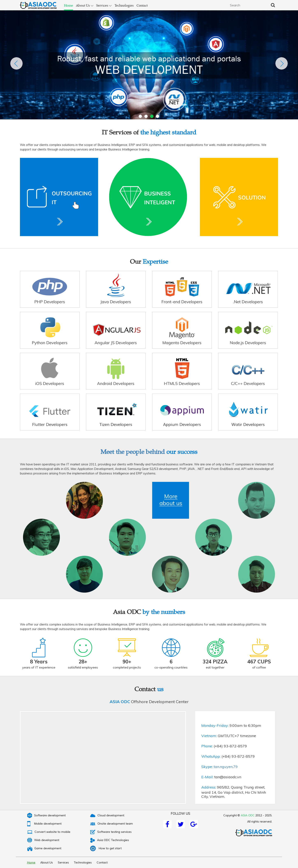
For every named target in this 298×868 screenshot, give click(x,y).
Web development (45, 840)
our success (182, 451)
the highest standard (168, 132)
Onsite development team (114, 824)
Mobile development (46, 824)
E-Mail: (207, 777)
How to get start (108, 848)
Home (68, 5)
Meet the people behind (149, 451)
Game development (46, 848)
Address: (209, 787)
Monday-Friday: (215, 726)
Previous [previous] (16, 63)
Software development (48, 815)
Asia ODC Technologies (112, 840)
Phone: (207, 746)
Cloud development (109, 815)
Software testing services (113, 832)
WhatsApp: (211, 756)
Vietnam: (209, 736)
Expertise (155, 261)
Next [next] (282, 63)
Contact (142, 5)
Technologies (124, 5)
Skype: (207, 767)
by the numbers (164, 612)
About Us (85, 5)
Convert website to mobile (51, 832)
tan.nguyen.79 (226, 767)
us (160, 689)
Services (104, 5)
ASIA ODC (120, 702)
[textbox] (247, 5)
